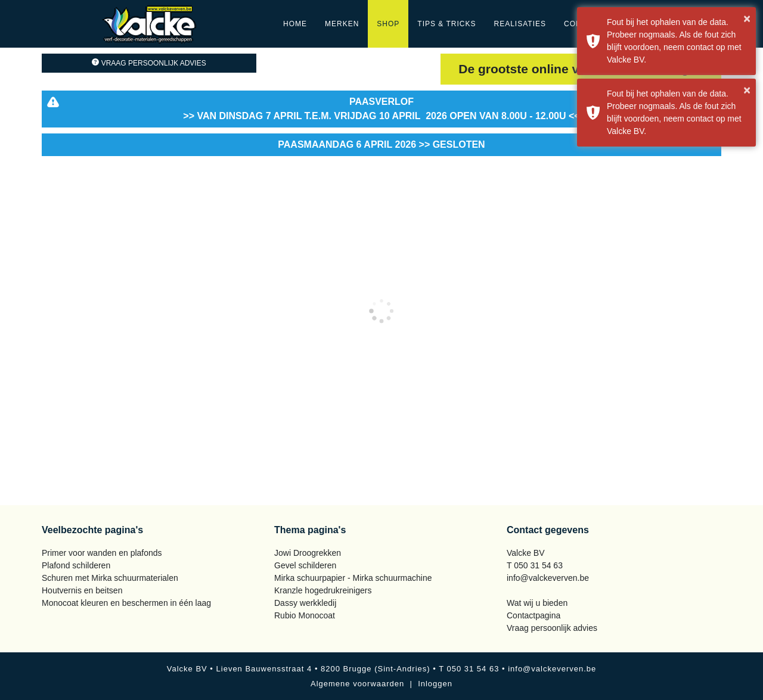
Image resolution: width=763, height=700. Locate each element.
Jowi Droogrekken (308, 553)
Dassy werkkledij (305, 603)
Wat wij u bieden (537, 603)
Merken (342, 24)
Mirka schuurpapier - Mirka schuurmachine (353, 578)
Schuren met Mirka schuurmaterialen (110, 578)
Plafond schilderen (76, 565)
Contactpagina (534, 615)
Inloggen (435, 684)
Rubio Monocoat (305, 615)
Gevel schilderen (305, 565)
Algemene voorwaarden (357, 684)
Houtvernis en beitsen (82, 590)
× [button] (747, 18)
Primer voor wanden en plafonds (102, 553)
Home (295, 24)
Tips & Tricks (446, 24)
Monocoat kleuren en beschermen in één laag (126, 603)
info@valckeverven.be (548, 578)
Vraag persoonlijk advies (149, 63)
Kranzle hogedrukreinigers (323, 590)
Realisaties (520, 24)
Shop (388, 24)
